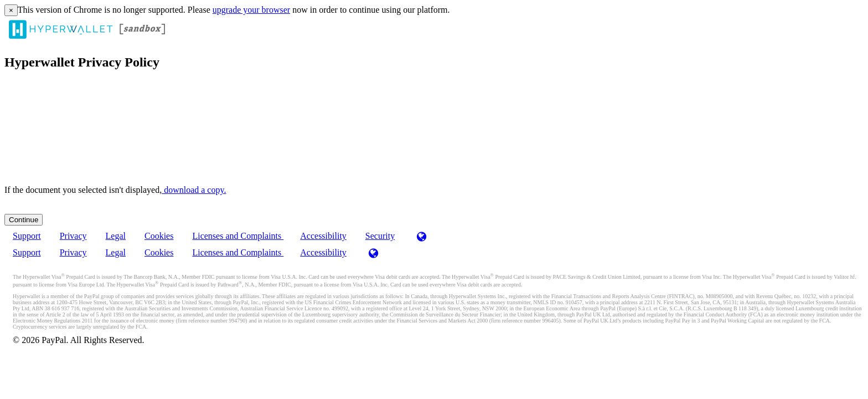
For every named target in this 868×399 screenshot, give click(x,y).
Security (380, 236)
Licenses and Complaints (238, 236)
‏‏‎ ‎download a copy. (194, 190)
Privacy (73, 236)
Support (27, 236)
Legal (116, 236)
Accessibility (323, 236)
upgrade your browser (251, 10)
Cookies (159, 236)
